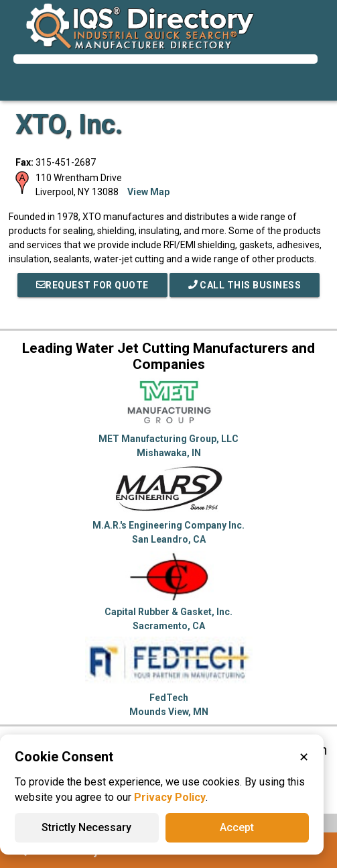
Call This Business (245, 285)
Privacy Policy (170, 797)
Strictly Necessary (86, 827)
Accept (237, 827)
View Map (148, 192)
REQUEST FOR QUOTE (92, 285)
